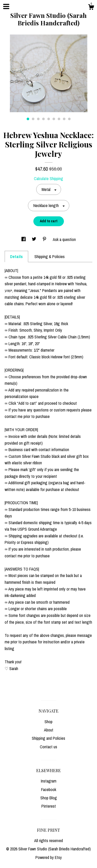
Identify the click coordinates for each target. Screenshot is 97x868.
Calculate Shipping (48, 179)
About (49, 730)
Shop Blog (49, 798)
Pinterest (49, 806)
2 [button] (33, 119)
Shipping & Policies (50, 257)
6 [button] (54, 119)
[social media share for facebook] (24, 239)
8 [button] (64, 119)
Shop (48, 722)
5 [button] (49, 119)
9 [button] (69, 119)
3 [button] (38, 119)
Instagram (49, 781)
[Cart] (91, 8)
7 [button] (59, 119)
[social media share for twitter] (35, 239)
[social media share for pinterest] (45, 239)
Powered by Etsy (49, 857)
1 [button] (28, 119)
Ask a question (64, 239)
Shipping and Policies (48, 738)
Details (16, 257)
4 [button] (43, 119)
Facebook (49, 789)
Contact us (48, 747)
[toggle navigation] (6, 6)
